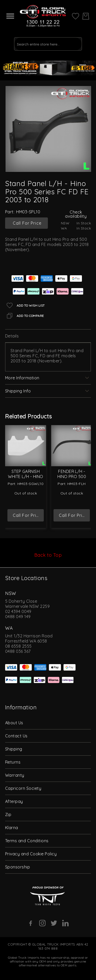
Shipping (14, 749)
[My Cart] (86, 16)
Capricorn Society (23, 788)
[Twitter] (54, 923)
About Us (14, 723)
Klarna (12, 828)
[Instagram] (42, 923)
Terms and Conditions (27, 841)
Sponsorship (18, 867)
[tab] (48, 336)
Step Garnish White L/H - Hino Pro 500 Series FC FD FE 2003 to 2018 (26, 477)
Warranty (15, 775)
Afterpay (14, 801)
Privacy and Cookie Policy (31, 854)
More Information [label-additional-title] (22, 378)
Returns (13, 762)
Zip (8, 814)
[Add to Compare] (25, 316)
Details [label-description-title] (12, 336)
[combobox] (48, 44)
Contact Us (16, 736)
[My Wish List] (76, 16)
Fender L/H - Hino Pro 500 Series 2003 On (72, 477)
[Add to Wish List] (25, 305)
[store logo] (43, 16)
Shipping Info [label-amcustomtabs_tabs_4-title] (18, 391)
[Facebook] (31, 923)
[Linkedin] (65, 923)
